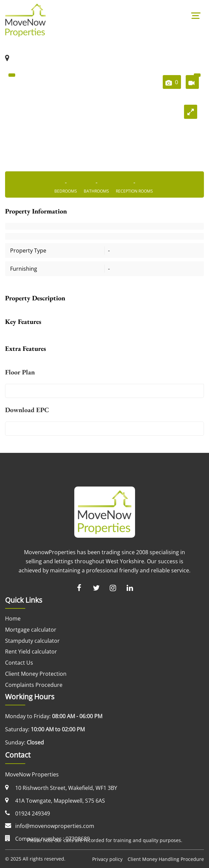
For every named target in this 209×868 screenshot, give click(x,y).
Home (13, 619)
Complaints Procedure (34, 685)
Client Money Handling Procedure (166, 859)
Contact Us (19, 663)
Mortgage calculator (31, 630)
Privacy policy (107, 859)
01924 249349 (33, 813)
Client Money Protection (36, 674)
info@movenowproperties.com (55, 826)
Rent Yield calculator (31, 652)
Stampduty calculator (32, 641)
